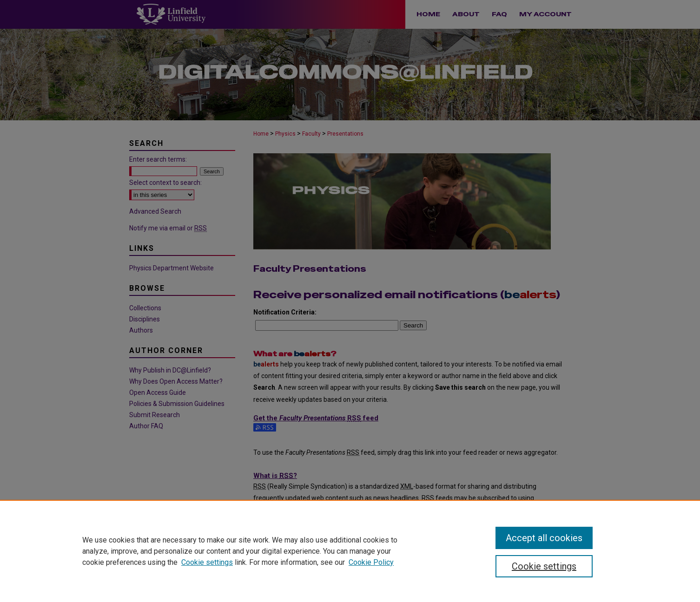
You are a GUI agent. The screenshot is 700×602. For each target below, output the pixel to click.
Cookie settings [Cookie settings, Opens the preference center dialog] (544, 566)
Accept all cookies (544, 538)
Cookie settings (207, 562)
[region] (350, 551)
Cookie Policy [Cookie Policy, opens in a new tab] (371, 562)
